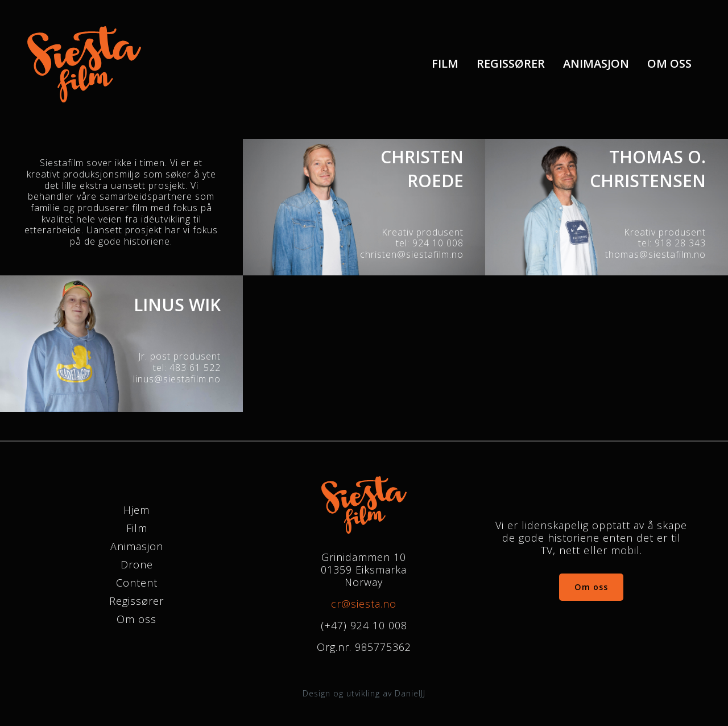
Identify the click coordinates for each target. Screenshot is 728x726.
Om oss (669, 65)
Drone (137, 564)
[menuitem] (445, 64)
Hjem (136, 510)
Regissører (511, 65)
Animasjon (596, 65)
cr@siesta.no (364, 604)
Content (137, 583)
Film (445, 65)
